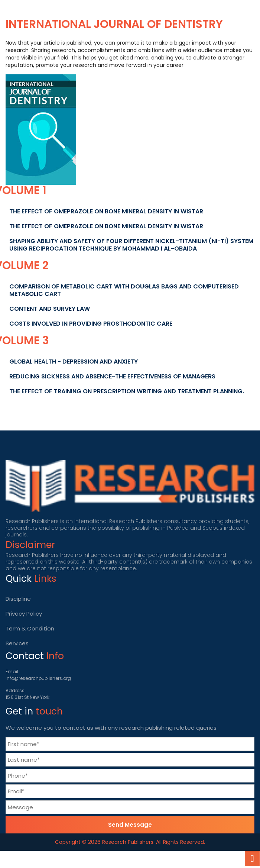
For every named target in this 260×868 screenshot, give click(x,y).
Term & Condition (30, 628)
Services (17, 643)
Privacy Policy (24, 614)
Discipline (18, 599)
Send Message (130, 825)
